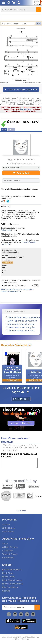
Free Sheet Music (10, 587)
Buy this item (26, 109)
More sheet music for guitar (21, 327)
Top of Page (21, 511)
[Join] (37, 607)
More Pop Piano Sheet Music (22, 321)
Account (6, 525)
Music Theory (9, 577)
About (5, 544)
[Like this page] (23, 392)
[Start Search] (39, 10)
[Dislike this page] (28, 392)
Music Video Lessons (12, 580)
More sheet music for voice (21, 324)
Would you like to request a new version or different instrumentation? (18, 290)
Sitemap (6, 591)
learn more (6, 244)
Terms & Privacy (10, 554)
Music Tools (8, 573)
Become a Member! (21, 423)
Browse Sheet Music (12, 570)
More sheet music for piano (21, 331)
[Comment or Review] (19, 463)
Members (30, 159)
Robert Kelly (6, 230)
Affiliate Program (10, 547)
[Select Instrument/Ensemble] (17, 286)
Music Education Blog (12, 584)
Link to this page (21, 399)
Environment (8, 558)
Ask (39, 23)
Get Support (8, 532)
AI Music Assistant (29, 242)
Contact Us (7, 551)
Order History (9, 528)
